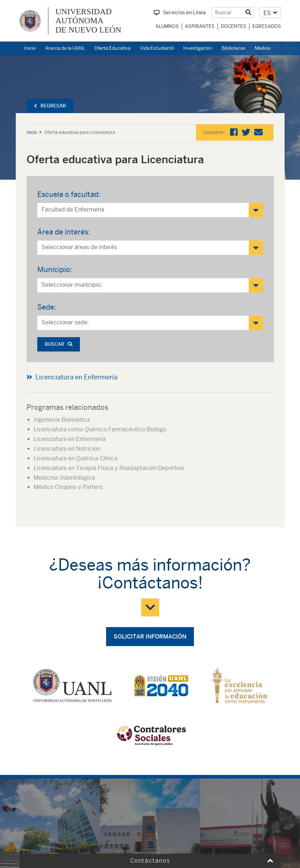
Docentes (234, 26)
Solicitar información (150, 637)
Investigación (198, 48)
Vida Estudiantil (157, 48)
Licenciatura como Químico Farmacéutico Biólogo (100, 429)
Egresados (267, 26)
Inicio (30, 48)
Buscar (59, 344)
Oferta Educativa (112, 48)
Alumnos (167, 26)
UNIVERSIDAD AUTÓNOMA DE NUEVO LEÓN (89, 21)
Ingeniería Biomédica (62, 420)
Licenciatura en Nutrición (67, 449)
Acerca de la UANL (65, 48)
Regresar (50, 106)
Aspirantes (200, 26)
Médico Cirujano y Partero (68, 487)
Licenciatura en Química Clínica (76, 458)
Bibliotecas (234, 48)
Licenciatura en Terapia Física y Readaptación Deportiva (109, 468)
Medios (263, 48)
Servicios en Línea (180, 13)
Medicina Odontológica (64, 478)
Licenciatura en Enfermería (77, 377)
